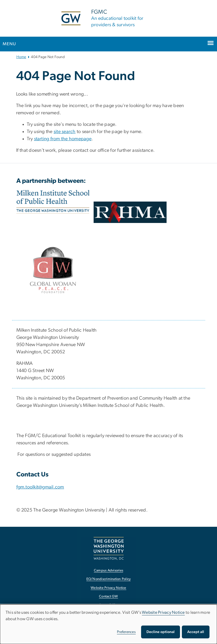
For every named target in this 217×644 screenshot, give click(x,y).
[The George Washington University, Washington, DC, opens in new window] (109, 548)
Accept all (196, 632)
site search (65, 132)
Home (21, 57)
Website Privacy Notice (163, 612)
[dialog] (108, 624)
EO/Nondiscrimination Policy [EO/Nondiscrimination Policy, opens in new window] (109, 579)
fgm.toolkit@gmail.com (40, 487)
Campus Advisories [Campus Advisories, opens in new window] (108, 571)
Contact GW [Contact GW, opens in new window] (108, 596)
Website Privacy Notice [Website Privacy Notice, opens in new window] (108, 588)
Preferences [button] (126, 632)
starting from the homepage (63, 139)
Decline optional (161, 632)
